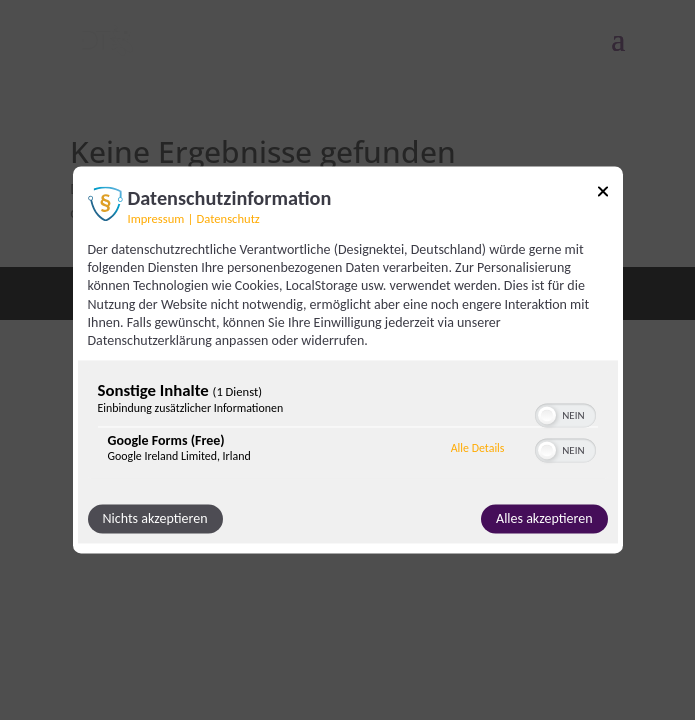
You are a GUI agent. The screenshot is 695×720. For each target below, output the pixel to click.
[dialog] (348, 359)
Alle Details (478, 448)
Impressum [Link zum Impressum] (156, 218)
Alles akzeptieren (544, 519)
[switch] (565, 414)
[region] (348, 427)
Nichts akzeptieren (155, 519)
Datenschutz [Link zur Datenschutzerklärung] (228, 218)
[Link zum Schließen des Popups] (603, 194)
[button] (547, 416)
